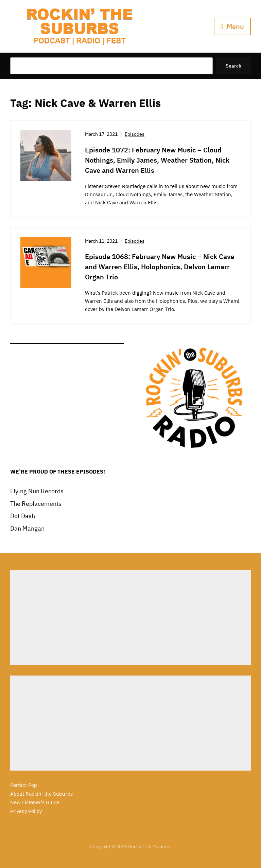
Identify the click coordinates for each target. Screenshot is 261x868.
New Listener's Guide (35, 802)
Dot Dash (23, 516)
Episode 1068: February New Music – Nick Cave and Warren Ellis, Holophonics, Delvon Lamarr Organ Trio (160, 267)
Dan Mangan (27, 528)
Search (233, 66)
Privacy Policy (26, 811)
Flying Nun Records (37, 491)
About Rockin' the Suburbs (41, 794)
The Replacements (36, 504)
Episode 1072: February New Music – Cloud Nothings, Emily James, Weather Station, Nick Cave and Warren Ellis (157, 160)
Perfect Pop (24, 785)
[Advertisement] (130, 618)
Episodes (135, 134)
